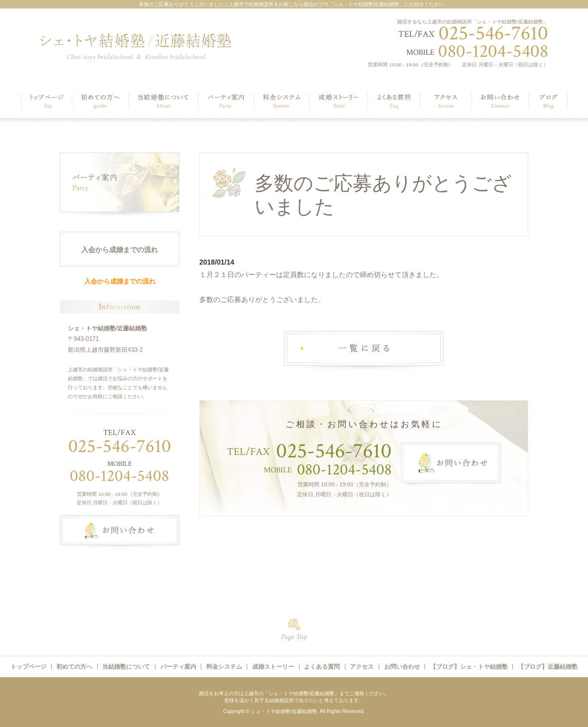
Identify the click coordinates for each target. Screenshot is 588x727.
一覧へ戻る (364, 351)
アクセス (362, 667)
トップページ (28, 667)
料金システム (224, 667)
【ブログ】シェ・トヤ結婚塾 (469, 667)
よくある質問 (322, 667)
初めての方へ (74, 667)
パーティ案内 (178, 667)
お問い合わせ (402, 667)
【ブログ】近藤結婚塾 (548, 667)
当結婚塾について (126, 667)
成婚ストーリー (273, 667)
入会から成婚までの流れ (120, 250)
